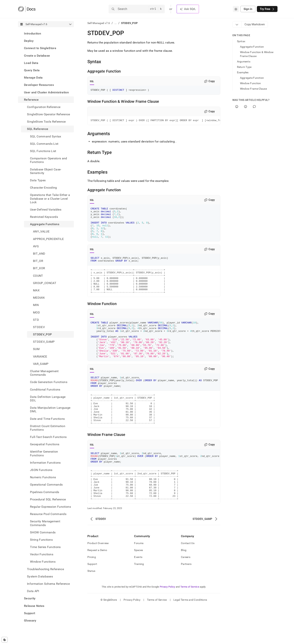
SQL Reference (38, 129)
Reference (31, 100)
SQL (92, 81)
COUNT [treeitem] (38, 276)
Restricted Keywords (44, 217)
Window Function (250, 83)
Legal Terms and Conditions (190, 637)
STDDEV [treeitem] (39, 327)
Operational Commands (46, 485)
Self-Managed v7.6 (99, 23)
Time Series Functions (45, 547)
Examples (243, 72)
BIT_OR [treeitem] (38, 261)
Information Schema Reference (48, 584)
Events (138, 595)
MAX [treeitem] (36, 290)
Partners (186, 602)
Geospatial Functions (45, 444)
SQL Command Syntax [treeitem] (46, 136)
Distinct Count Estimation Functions (48, 428)
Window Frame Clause (253, 89)
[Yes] (237, 107)
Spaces (138, 588)
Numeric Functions (43, 477)
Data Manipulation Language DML (50, 409)
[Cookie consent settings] (5, 640)
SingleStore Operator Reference (49, 114)
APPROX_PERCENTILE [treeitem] (48, 239)
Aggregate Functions (45, 224)
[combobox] (236, 9)
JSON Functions (41, 470)
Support (30, 613)
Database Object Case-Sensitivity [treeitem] (46, 171)
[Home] (27, 9)
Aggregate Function (252, 47)
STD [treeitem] (36, 320)
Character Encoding (43, 188)
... (116, 23)
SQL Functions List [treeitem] (43, 151)
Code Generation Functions (49, 382)
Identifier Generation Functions (44, 453)
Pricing (92, 595)
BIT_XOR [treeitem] (39, 268)
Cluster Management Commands (44, 373)
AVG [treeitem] (36, 246)
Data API (33, 591)
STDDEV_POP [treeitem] (42, 334)
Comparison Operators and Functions (49, 160)
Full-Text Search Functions (48, 437)
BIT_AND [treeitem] (39, 254)
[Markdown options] (237, 24)
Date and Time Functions (47, 419)
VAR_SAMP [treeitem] (41, 364)
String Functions (41, 540)
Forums (139, 581)
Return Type (244, 67)
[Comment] (254, 107)
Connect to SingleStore (40, 48)
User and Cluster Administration (46, 92)
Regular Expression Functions (50, 507)
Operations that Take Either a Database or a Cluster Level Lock (50, 198)
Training (139, 602)
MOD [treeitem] (36, 312)
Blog (184, 588)
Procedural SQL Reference (48, 499)
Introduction (33, 33)
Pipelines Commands (45, 492)
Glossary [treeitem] (30, 620)
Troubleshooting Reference (45, 569)
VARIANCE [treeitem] (40, 356)
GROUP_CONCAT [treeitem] (45, 283)
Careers (186, 595)
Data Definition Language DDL (48, 399)
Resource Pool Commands (48, 514)
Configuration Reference (44, 107)
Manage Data (33, 78)
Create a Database (37, 56)
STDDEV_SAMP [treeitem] (44, 342)
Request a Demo (97, 588)
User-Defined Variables (46, 210)
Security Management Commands (45, 523)
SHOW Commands (43, 532)
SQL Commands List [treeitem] (44, 144)
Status (91, 609)
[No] (246, 107)
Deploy (29, 41)
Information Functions (45, 463)
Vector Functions (42, 554)
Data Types (38, 180)
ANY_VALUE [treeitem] (41, 231)
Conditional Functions (45, 389)
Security (30, 598)
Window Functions (43, 562)
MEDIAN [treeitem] (39, 298)
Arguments (244, 61)
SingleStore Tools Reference (46, 122)
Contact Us (188, 581)
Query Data (32, 70)
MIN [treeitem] (36, 305)
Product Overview (98, 581)
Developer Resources (39, 85)
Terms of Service (190, 624)
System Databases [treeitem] (40, 576)
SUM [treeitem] (36, 349)
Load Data (31, 63)
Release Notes (34, 606)
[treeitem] (46, 33)
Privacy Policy (167, 624)
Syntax (241, 41)
